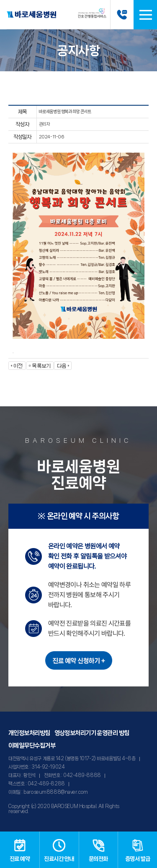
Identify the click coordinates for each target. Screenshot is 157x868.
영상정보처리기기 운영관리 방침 (92, 733)
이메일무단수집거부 (32, 746)
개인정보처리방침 (29, 733)
